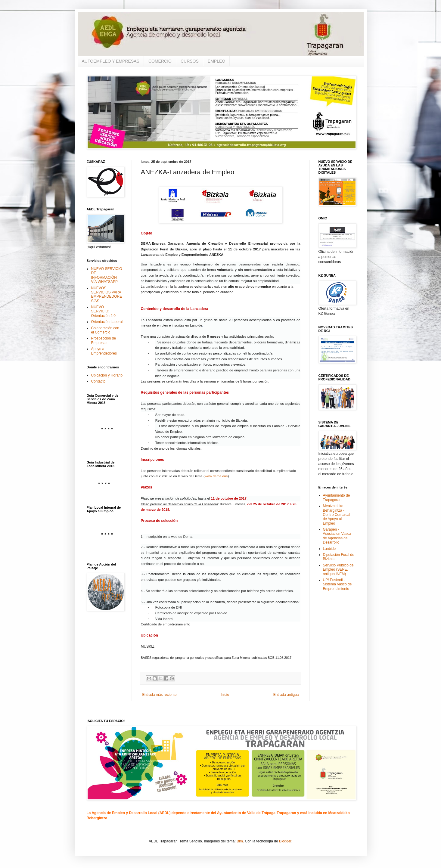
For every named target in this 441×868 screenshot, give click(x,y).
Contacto (98, 381)
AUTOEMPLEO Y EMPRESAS (111, 61)
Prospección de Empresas (104, 340)
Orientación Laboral (107, 322)
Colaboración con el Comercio (105, 330)
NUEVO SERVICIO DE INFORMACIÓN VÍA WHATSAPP (107, 275)
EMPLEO (216, 61)
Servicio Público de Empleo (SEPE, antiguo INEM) (338, 570)
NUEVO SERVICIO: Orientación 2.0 (103, 311)
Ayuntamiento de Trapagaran (337, 498)
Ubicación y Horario (107, 375)
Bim (240, 841)
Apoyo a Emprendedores (104, 351)
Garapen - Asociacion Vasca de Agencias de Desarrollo (337, 536)
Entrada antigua (286, 695)
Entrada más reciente (160, 695)
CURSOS (190, 61)
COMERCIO (160, 61)
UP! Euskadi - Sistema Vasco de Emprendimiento (337, 584)
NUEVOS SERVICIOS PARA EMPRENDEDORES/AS (107, 294)
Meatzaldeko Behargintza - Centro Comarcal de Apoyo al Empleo (337, 515)
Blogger (285, 841)
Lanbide (329, 549)
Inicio (225, 695)
